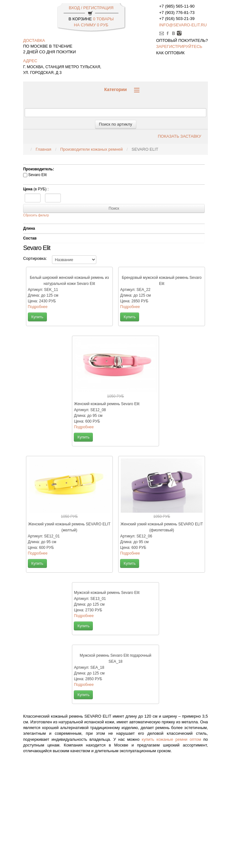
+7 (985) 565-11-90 (177, 6)
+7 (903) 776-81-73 (177, 13)
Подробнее (38, 307)
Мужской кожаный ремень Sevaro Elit (107, 593)
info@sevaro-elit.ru (183, 25)
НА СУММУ (91, 25)
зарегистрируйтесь (179, 46)
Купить (37, 317)
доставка (34, 40)
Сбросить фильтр (36, 215)
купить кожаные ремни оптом (171, 739)
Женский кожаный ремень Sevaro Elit (107, 404)
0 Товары (103, 19)
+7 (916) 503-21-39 (177, 19)
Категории (122, 90)
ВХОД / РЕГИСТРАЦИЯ (91, 8)
